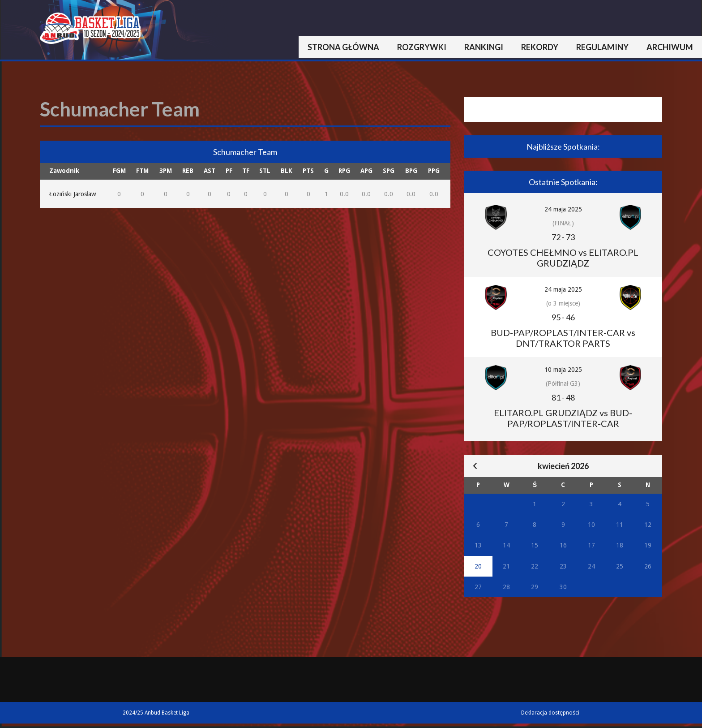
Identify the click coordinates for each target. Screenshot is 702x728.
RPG (344, 171)
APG (366, 171)
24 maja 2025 (563, 209)
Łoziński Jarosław (73, 194)
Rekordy (540, 47)
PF (229, 171)
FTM (142, 171)
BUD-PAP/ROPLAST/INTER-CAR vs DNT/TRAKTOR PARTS (563, 338)
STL (265, 171)
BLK (287, 171)
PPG (434, 171)
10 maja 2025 (563, 370)
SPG (389, 171)
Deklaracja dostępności (550, 713)
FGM (119, 171)
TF (246, 171)
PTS (308, 171)
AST (210, 171)
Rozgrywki (422, 47)
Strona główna (343, 47)
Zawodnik (64, 171)
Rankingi (484, 47)
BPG (411, 171)
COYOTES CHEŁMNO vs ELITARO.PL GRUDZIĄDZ (563, 258)
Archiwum (670, 47)
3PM (166, 171)
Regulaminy (602, 47)
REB (188, 171)
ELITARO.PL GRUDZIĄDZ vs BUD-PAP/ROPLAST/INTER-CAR (563, 418)
